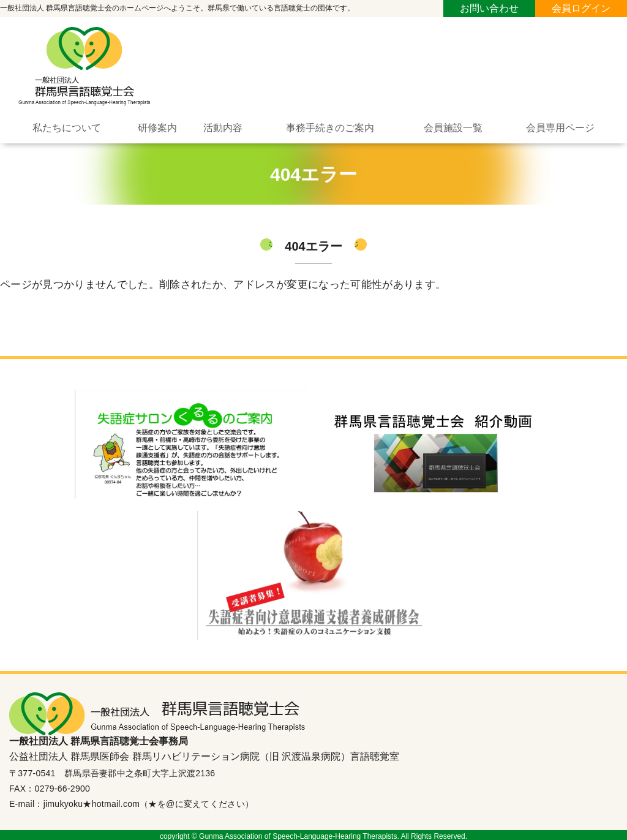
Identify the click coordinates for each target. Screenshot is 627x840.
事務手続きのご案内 (330, 126)
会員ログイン (581, 8)
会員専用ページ (560, 126)
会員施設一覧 (453, 126)
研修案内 (157, 126)
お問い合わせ (489, 8)
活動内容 (223, 126)
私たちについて (67, 126)
